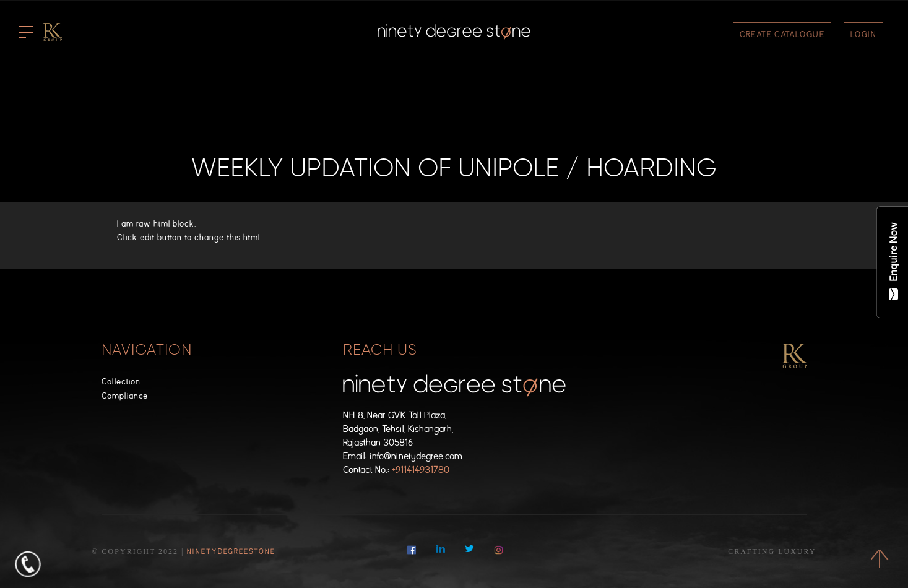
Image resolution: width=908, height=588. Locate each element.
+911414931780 (421, 470)
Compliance (125, 396)
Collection (121, 382)
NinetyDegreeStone (231, 551)
